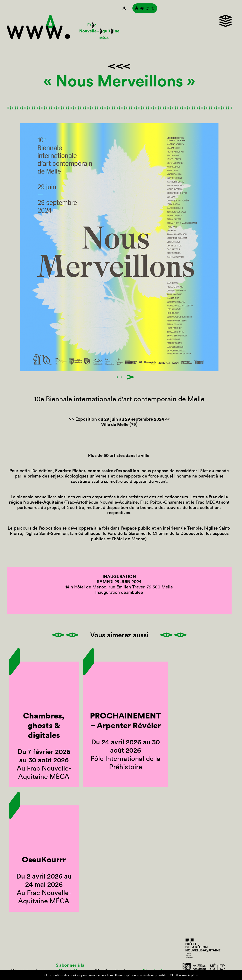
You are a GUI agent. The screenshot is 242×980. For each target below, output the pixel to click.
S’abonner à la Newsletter (70, 968)
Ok (172, 975)
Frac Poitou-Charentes (162, 502)
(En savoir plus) (187, 975)
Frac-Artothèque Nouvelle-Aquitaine (102, 502)
